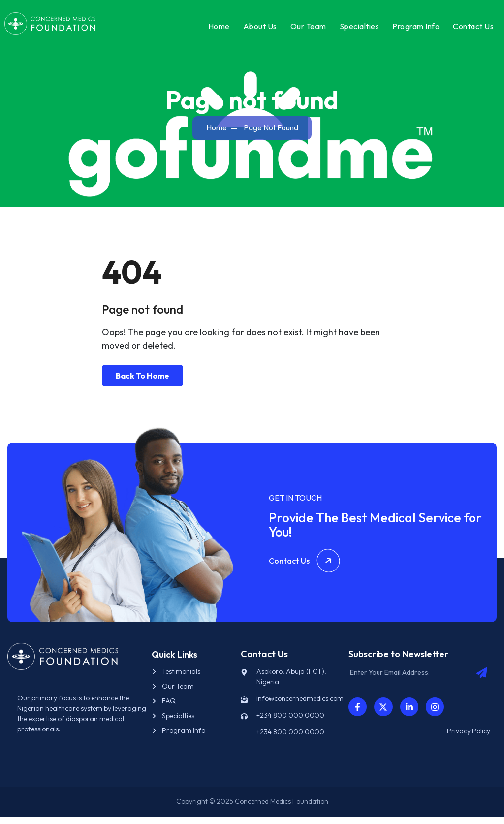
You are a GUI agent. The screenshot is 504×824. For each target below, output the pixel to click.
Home (216, 29)
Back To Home (142, 382)
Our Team (305, 29)
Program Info (413, 29)
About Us (257, 29)
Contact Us (470, 29)
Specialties (357, 29)
